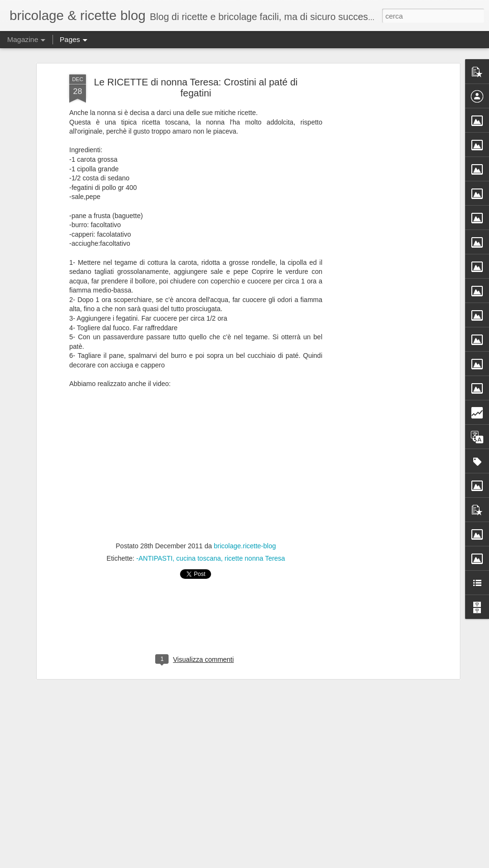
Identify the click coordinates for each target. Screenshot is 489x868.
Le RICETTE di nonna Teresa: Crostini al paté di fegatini (196, 88)
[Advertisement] (375, 225)
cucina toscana (198, 558)
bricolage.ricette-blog (245, 546)
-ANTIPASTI (154, 558)
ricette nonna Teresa (255, 558)
